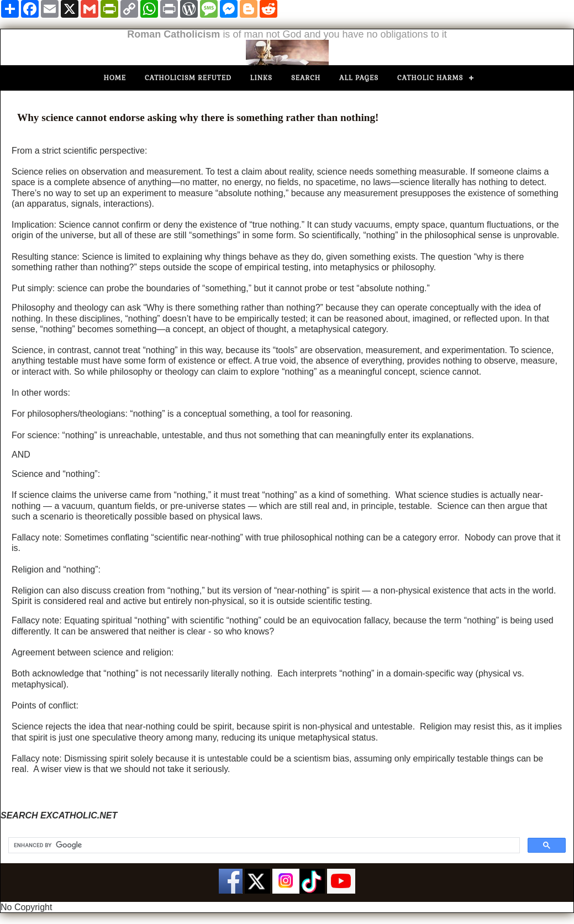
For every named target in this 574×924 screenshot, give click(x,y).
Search (306, 78)
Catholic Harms (430, 78)
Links (261, 78)
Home (115, 78)
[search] (263, 846)
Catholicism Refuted (188, 78)
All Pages (359, 78)
